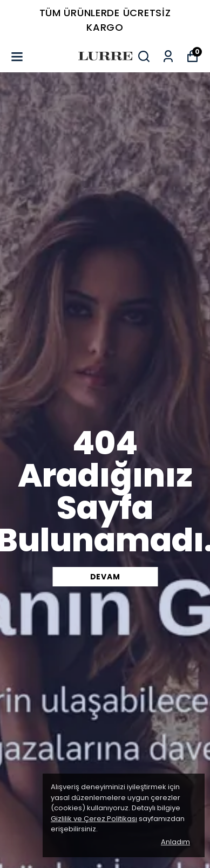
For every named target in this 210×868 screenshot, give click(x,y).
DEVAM (105, 577)
